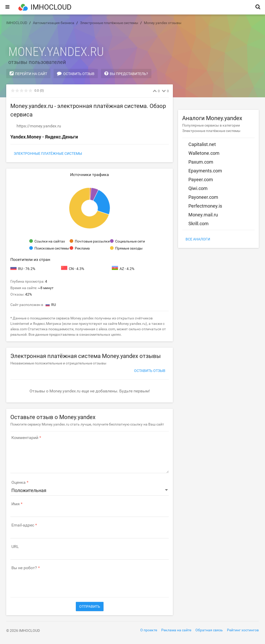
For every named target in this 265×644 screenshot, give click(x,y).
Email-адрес (23, 525)
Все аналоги (198, 239)
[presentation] (50, 581)
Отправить (90, 606)
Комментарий (25, 438)
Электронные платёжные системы (48, 153)
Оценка (19, 482)
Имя (16, 504)
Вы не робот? (24, 568)
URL (15, 547)
